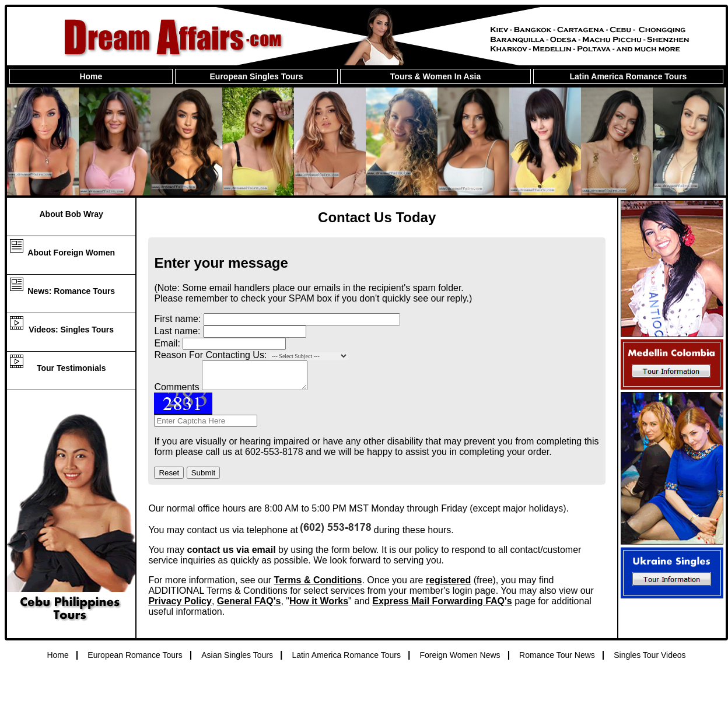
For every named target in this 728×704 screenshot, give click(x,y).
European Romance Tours (135, 660)
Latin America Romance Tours (628, 76)
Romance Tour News (557, 660)
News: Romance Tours (71, 291)
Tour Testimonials (71, 368)
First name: (177, 319)
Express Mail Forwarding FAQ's (442, 606)
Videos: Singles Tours (71, 330)
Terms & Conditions (318, 585)
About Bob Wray (71, 214)
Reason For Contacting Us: (210, 355)
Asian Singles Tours (237, 660)
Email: (167, 343)
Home (91, 76)
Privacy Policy (180, 606)
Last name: (177, 331)
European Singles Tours (257, 76)
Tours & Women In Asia (435, 76)
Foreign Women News (460, 660)
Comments (176, 392)
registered (448, 585)
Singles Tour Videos (650, 660)
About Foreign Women (71, 253)
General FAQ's (249, 606)
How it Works (319, 606)
